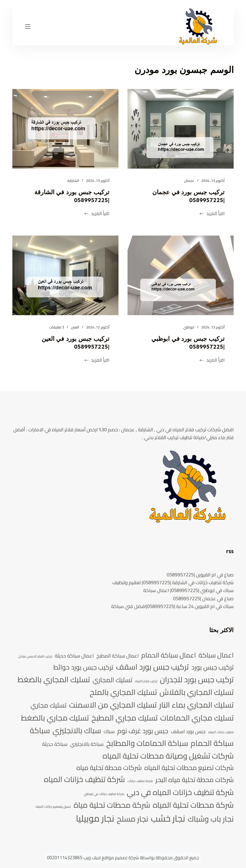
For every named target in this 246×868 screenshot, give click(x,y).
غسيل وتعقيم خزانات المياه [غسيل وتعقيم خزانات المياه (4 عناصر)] (53, 807)
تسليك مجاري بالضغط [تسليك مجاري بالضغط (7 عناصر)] (55, 718)
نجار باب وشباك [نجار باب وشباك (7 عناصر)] (211, 819)
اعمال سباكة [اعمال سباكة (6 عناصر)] (216, 655)
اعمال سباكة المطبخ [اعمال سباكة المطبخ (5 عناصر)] (118, 656)
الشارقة (73, 181)
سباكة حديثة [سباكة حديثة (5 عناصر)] (55, 744)
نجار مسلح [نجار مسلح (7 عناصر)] (132, 819)
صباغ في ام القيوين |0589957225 (200, 575)
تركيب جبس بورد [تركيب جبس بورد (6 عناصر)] (213, 667)
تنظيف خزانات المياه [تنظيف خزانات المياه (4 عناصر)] (221, 732)
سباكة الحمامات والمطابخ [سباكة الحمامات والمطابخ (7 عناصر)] (147, 743)
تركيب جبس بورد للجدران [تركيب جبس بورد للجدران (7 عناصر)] (197, 680)
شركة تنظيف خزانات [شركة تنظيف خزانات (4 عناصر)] (140, 781)
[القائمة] (28, 27)
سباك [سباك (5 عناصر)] (109, 732)
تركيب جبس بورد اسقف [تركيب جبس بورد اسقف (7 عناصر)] (153, 667)
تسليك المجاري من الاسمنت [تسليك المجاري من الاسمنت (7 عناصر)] (113, 705)
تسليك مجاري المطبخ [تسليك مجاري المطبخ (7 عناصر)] (124, 718)
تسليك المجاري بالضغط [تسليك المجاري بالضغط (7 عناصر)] (54, 680)
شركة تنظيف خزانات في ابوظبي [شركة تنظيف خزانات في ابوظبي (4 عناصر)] (104, 794)
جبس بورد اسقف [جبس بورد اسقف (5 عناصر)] (188, 732)
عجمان (189, 181)
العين (75, 327)
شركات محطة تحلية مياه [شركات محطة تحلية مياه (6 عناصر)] (109, 768)
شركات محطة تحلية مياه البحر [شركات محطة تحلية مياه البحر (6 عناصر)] (195, 780)
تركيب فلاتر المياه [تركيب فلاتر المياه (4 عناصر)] (146, 681)
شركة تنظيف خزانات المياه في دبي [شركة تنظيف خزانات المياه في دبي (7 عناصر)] (180, 792)
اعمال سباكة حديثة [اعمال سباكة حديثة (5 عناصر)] (74, 656)
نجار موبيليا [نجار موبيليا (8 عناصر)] (95, 819)
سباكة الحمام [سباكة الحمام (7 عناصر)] (212, 743)
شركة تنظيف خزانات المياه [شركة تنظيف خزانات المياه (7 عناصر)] (85, 779)
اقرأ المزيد (212, 214)
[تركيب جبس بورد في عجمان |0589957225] (181, 129)
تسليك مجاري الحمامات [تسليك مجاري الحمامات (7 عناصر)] (197, 718)
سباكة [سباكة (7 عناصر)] (40, 730)
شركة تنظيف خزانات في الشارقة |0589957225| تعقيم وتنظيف (173, 582)
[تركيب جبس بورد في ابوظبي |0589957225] (181, 275)
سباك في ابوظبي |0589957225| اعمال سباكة (188, 590)
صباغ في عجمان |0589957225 (203, 598)
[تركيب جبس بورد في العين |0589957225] (65, 275)
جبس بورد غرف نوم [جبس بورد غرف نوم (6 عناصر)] (143, 731)
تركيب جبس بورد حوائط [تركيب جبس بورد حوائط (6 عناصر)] (83, 667)
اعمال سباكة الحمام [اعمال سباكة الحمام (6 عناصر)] (169, 655)
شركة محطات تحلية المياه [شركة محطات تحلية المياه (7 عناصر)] (193, 805)
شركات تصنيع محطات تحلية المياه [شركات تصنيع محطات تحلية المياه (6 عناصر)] (189, 768)
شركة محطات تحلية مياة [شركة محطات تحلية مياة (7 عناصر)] (112, 805)
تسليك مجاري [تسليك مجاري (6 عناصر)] (48, 705)
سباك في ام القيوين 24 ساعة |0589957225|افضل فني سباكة (173, 606)
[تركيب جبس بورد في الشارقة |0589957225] (65, 129)
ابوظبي (189, 327)
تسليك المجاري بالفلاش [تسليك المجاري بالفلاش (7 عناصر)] (197, 692)
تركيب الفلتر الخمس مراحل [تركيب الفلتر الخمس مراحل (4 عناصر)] (35, 657)
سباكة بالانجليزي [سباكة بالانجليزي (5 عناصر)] (87, 744)
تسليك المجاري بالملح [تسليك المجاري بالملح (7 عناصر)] (123, 692)
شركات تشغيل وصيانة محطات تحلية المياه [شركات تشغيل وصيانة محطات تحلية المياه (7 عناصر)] (168, 756)
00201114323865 (65, 858)
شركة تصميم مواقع (120, 858)
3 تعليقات (57, 327)
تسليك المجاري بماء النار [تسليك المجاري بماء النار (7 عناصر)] (196, 705)
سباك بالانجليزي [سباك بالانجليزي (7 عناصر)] (77, 730)
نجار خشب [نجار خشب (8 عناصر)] (168, 819)
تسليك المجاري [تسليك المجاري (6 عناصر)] (112, 680)
